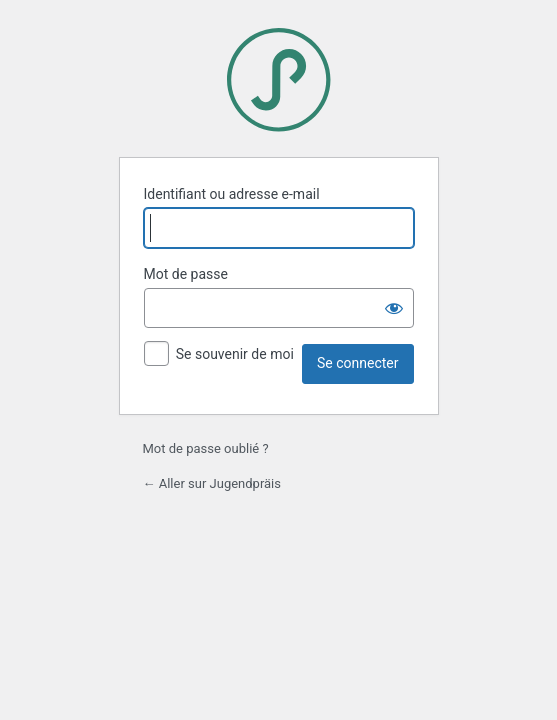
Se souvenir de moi (235, 354)
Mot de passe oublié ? (206, 448)
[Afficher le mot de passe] (394, 308)
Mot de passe (186, 274)
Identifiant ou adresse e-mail (232, 194)
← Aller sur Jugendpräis (212, 483)
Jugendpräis (279, 80)
